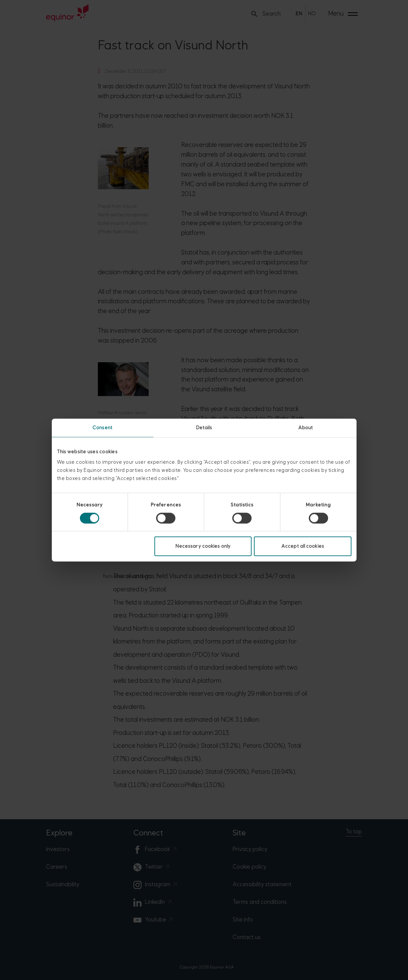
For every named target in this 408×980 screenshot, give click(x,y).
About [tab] (306, 427)
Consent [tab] (102, 427)
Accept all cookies (303, 546)
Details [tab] (204, 427)
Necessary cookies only (203, 546)
